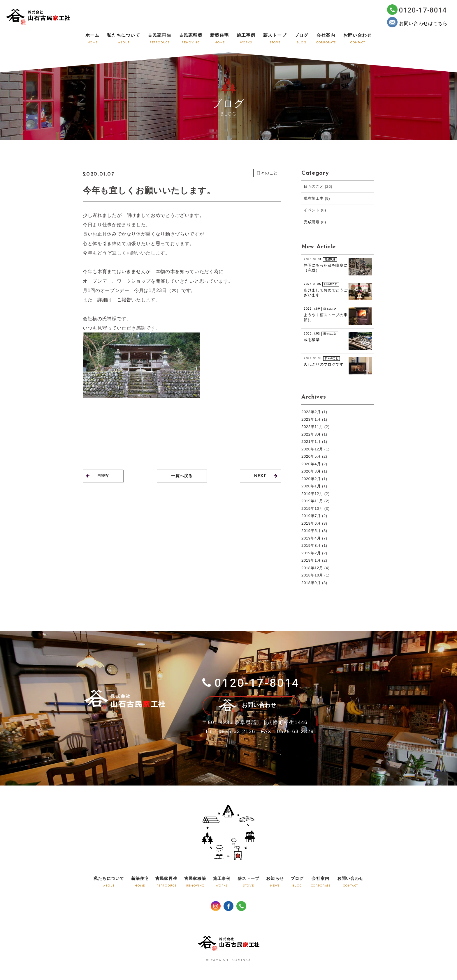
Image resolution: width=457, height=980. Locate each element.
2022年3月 (311, 434)
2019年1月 (311, 560)
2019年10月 (312, 508)
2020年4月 (311, 464)
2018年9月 (311, 583)
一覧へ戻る (182, 476)
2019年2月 (311, 553)
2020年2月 (311, 479)
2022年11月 (312, 427)
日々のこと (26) (318, 186)
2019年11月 (312, 501)
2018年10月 (312, 575)
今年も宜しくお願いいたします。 (151, 190)
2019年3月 (311, 545)
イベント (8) (315, 210)
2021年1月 (311, 442)
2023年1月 (311, 419)
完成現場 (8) (315, 222)
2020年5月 (311, 456)
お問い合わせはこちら (417, 22)
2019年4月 (311, 538)
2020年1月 (311, 486)
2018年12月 (312, 568)
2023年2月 (311, 412)
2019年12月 (312, 494)
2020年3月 (311, 471)
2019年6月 (311, 523)
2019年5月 (311, 531)
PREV (98, 476)
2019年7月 (311, 516)
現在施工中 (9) (317, 198)
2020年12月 (312, 449)
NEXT (266, 476)
